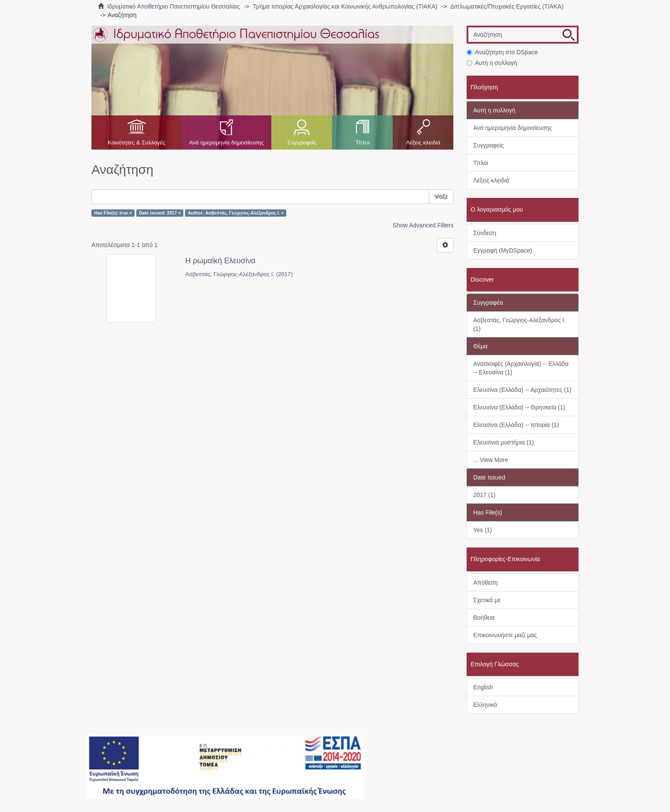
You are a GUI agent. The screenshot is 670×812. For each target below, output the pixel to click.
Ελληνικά (485, 705)
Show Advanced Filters (423, 225)
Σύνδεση (485, 233)
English (483, 687)
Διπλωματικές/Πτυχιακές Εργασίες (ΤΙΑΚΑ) (507, 6)
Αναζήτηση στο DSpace (502, 52)
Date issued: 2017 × (160, 213)
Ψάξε (441, 197)
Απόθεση (486, 583)
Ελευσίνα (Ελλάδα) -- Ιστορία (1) (516, 425)
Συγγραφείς (302, 143)
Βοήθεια (484, 618)
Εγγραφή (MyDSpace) (503, 250)
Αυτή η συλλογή (492, 63)
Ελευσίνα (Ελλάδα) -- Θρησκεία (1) (519, 407)
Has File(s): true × (113, 213)
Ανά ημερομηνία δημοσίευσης (226, 143)
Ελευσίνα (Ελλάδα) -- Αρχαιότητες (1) (523, 390)
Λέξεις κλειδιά (423, 143)
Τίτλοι (363, 143)
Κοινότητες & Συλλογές (137, 143)
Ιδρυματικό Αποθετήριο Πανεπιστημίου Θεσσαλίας (174, 6)
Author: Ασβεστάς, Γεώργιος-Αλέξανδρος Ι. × (236, 213)
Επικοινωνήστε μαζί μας (505, 635)
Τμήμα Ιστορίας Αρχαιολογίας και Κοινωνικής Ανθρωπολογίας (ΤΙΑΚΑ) (345, 6)
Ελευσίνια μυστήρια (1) (504, 442)
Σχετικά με (487, 600)
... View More (491, 460)
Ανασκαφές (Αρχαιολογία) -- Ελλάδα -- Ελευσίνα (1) (521, 368)
